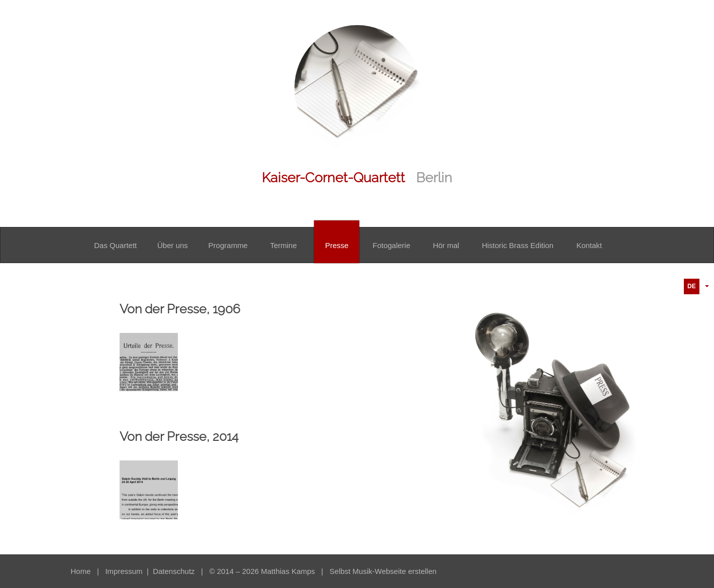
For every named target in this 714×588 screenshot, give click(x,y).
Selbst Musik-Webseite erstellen (383, 571)
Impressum (125, 571)
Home (81, 571)
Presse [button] (337, 245)
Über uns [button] (173, 245)
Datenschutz (175, 571)
